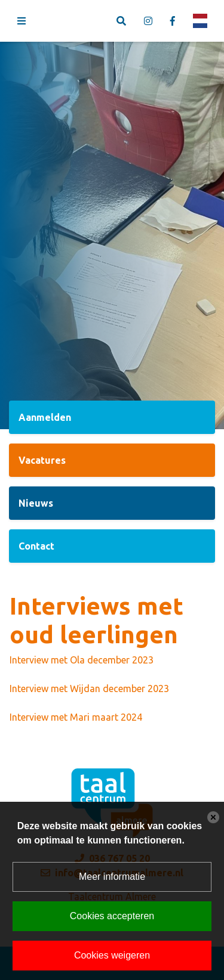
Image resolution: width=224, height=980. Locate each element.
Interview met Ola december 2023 (82, 660)
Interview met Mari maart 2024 (76, 717)
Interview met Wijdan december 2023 (89, 689)
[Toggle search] (121, 21)
